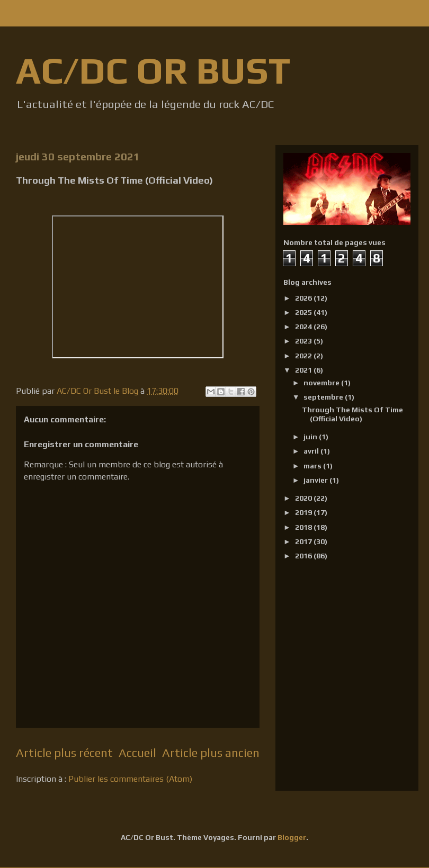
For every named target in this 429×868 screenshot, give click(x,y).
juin (311, 437)
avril (312, 451)
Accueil (137, 753)
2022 (304, 356)
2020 (304, 498)
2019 (304, 512)
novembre (322, 383)
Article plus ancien (211, 753)
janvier (316, 480)
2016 (304, 556)
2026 (304, 298)
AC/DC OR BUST (153, 70)
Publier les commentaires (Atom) (130, 779)
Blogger (292, 837)
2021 (304, 370)
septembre (324, 397)
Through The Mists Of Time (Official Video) (352, 414)
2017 (304, 541)
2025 (304, 312)
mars (313, 466)
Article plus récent (64, 753)
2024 (304, 327)
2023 (304, 341)
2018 (304, 527)
